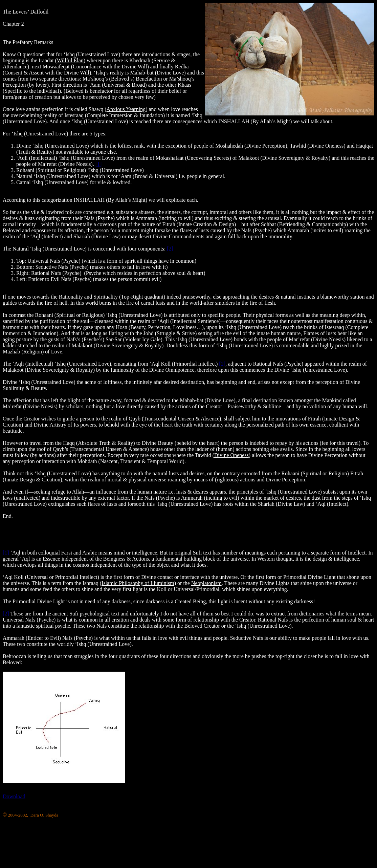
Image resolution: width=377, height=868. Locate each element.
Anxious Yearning (126, 109)
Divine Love (170, 73)
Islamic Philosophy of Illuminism (138, 583)
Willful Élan (70, 60)
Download (14, 796)
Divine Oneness (231, 455)
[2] (170, 249)
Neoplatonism (206, 583)
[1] (99, 164)
